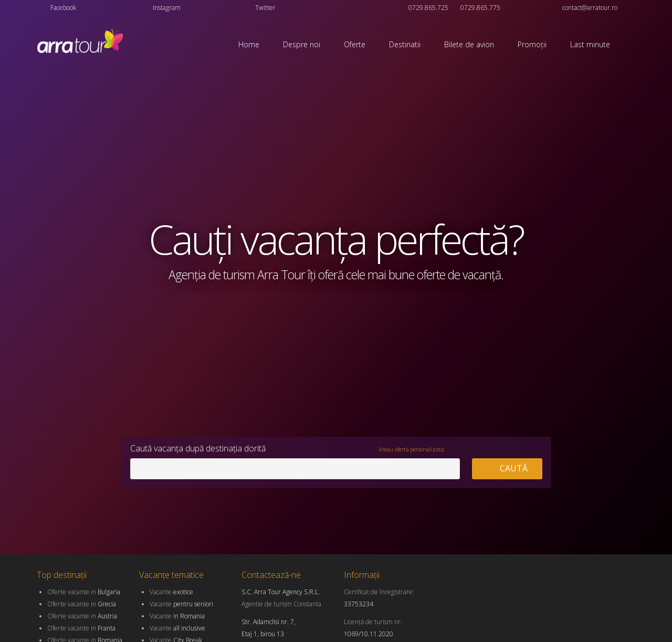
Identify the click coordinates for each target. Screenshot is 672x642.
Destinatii (405, 44)
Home (249, 44)
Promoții (532, 44)
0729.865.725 (428, 8)
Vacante (171, 592)
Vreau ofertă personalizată (411, 449)
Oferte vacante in (84, 592)
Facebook (63, 8)
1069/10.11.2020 (369, 634)
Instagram (167, 8)
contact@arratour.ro (590, 8)
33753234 (359, 604)
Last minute (590, 44)
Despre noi (302, 44)
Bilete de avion (469, 44)
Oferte (355, 44)
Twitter (265, 8)
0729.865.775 (480, 8)
